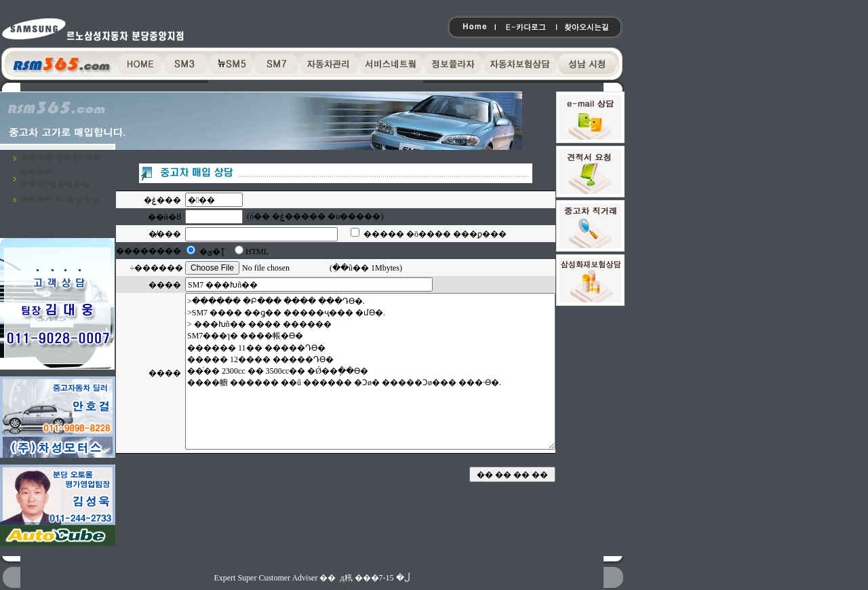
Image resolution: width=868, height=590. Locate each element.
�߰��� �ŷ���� (60, 199)
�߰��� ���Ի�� (61, 158)
